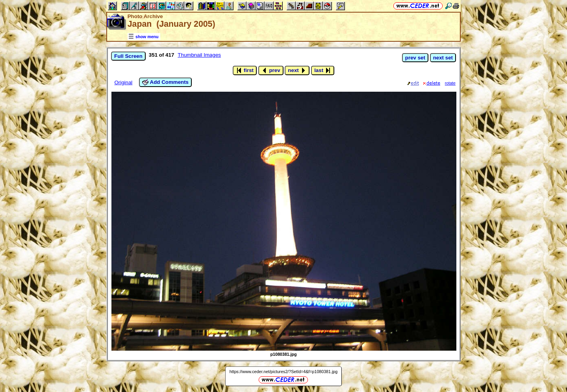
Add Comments (165, 82)
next (297, 70)
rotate (450, 83)
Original (123, 82)
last (323, 70)
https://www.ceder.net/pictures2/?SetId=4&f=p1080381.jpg (283, 372)
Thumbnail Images (199, 55)
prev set (415, 58)
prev (271, 70)
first (245, 70)
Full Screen (128, 56)
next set (443, 58)
